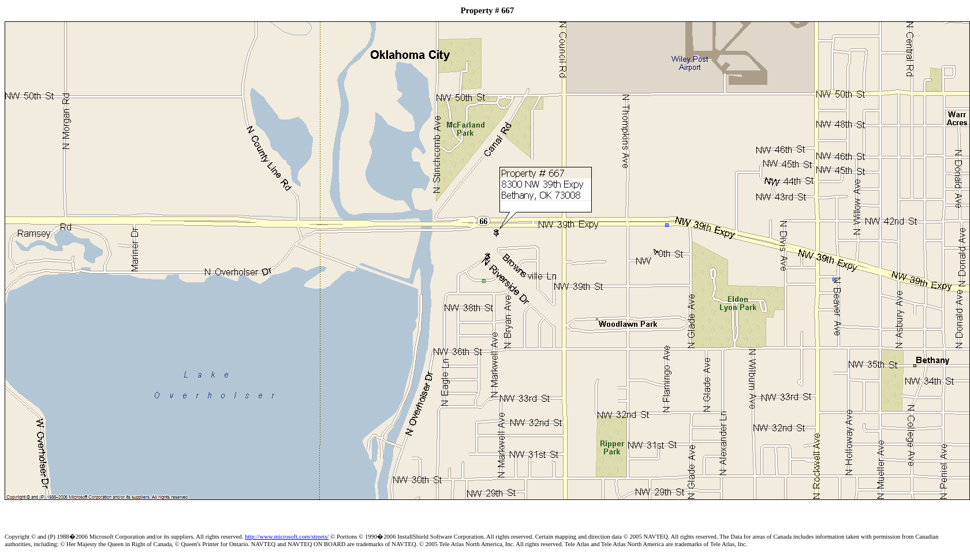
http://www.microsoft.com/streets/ (287, 537)
